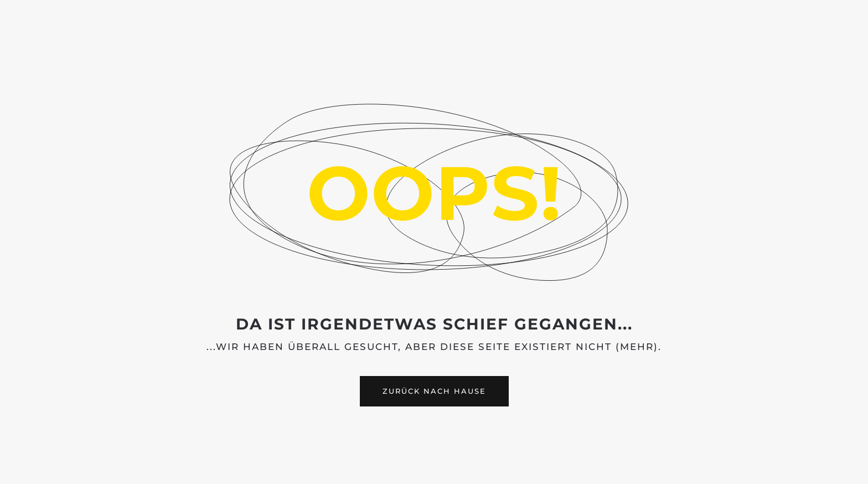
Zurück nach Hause (434, 391)
